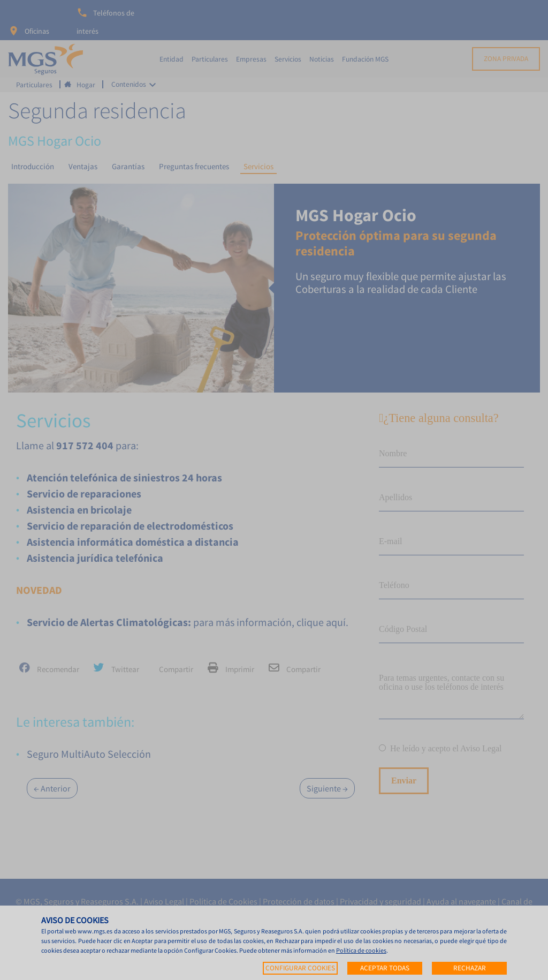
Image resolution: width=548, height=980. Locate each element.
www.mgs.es (95, 931)
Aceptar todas (385, 968)
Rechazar (470, 968)
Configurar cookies (300, 968)
